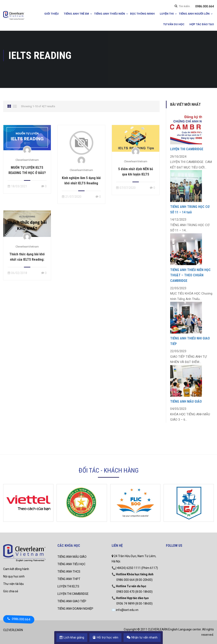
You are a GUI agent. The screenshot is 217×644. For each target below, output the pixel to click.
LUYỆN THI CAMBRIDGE (187, 149)
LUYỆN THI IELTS (68, 586)
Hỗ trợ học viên (105, 637)
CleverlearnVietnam (27, 160)
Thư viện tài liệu (13, 584)
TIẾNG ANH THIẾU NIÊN (110, 14)
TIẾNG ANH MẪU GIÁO (186, 401)
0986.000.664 (204, 6)
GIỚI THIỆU (51, 14)
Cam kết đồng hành (16, 569)
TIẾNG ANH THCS (69, 572)
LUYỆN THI (167, 14)
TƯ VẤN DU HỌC (174, 24)
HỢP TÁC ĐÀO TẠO (202, 24)
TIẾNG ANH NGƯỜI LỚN (194, 14)
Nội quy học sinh (14, 576)
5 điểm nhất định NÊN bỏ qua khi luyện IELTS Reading (136, 174)
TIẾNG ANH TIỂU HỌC (71, 564)
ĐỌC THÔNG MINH (142, 14)
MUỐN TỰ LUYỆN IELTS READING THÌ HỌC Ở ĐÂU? (27, 170)
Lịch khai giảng (72, 637)
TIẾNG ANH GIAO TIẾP (72, 601)
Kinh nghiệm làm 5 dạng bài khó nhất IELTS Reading (81, 181)
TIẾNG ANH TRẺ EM (76, 14)
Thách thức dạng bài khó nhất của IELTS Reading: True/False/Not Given (27, 259)
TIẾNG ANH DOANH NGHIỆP (75, 609)
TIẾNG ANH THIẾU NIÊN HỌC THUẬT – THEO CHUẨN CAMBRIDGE (190, 275)
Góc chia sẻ (11, 591)
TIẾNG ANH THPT (69, 579)
